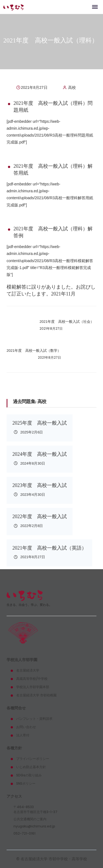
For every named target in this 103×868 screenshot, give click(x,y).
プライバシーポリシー (33, 759)
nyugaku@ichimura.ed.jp (34, 826)
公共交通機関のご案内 (30, 819)
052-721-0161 (24, 833)
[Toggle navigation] (95, 7)
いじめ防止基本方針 (31, 767)
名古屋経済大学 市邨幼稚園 (36, 695)
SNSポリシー (26, 783)
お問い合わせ (26, 727)
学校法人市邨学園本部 (33, 687)
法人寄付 (23, 735)
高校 (72, 87)
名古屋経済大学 (28, 670)
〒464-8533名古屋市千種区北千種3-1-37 (35, 809)
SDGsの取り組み (29, 775)
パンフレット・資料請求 (34, 719)
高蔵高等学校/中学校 (32, 679)
